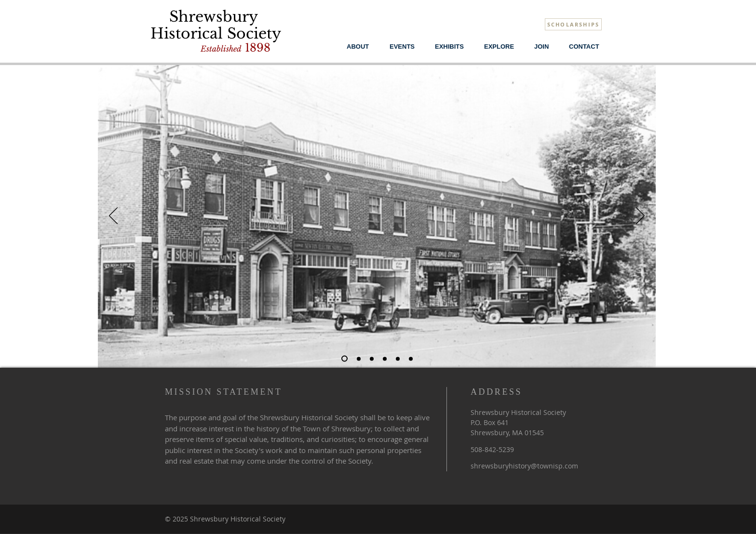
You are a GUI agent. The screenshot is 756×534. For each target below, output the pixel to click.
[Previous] (113, 216)
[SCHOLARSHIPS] (573, 24)
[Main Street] (344, 359)
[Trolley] (398, 359)
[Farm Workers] (411, 359)
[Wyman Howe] (385, 359)
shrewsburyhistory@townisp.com (524, 466)
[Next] (640, 216)
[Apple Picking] (372, 359)
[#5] (359, 359)
